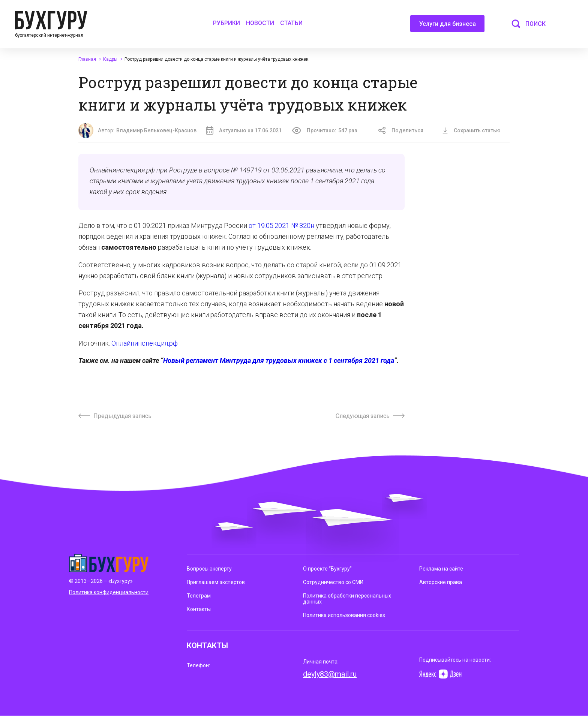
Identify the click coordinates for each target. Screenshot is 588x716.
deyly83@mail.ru (330, 674)
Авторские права (441, 582)
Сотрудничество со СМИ (333, 582)
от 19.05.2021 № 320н (281, 225)
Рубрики (226, 23)
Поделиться (401, 130)
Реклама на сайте (441, 569)
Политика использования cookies (344, 615)
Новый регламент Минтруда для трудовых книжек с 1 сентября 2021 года (279, 360)
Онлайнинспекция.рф (145, 343)
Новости (260, 23)
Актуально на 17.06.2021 (244, 130)
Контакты (199, 609)
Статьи (291, 23)
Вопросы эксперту (209, 569)
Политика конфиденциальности (109, 592)
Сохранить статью (471, 130)
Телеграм (199, 596)
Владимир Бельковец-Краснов (156, 130)
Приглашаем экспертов (216, 582)
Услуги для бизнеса (448, 26)
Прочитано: (325, 130)
